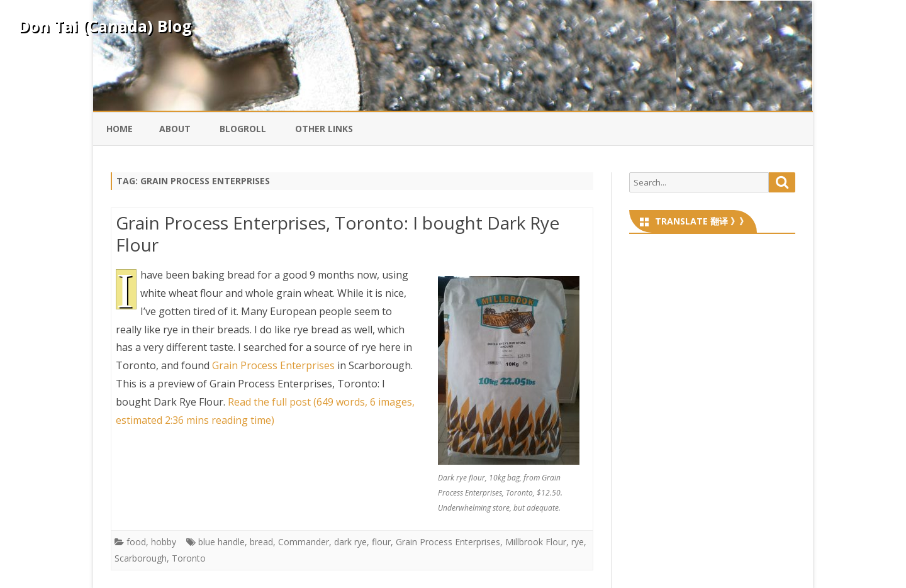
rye (578, 542)
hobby (164, 542)
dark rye (350, 542)
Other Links (324, 129)
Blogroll (243, 129)
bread (261, 542)
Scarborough (141, 558)
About (175, 129)
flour (381, 542)
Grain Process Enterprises (273, 365)
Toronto (189, 558)
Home (120, 129)
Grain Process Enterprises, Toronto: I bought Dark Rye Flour (338, 234)
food (136, 542)
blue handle (221, 542)
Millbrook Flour (536, 542)
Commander (304, 542)
